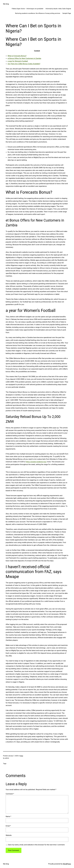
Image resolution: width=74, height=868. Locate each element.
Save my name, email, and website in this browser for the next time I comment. (36, 845)
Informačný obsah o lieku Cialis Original (58, 9)
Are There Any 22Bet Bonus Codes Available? (24, 64)
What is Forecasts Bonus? (17, 56)
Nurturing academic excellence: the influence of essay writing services (38, 13)
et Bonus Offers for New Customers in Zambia (24, 58)
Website (9, 835)
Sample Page (67, 13)
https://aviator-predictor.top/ (36, 462)
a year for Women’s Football (18, 61)
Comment (10, 794)
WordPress (67, 864)
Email (8, 826)
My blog (6, 4)
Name (8, 816)
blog (22, 756)
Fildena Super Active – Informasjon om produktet (28, 9)
